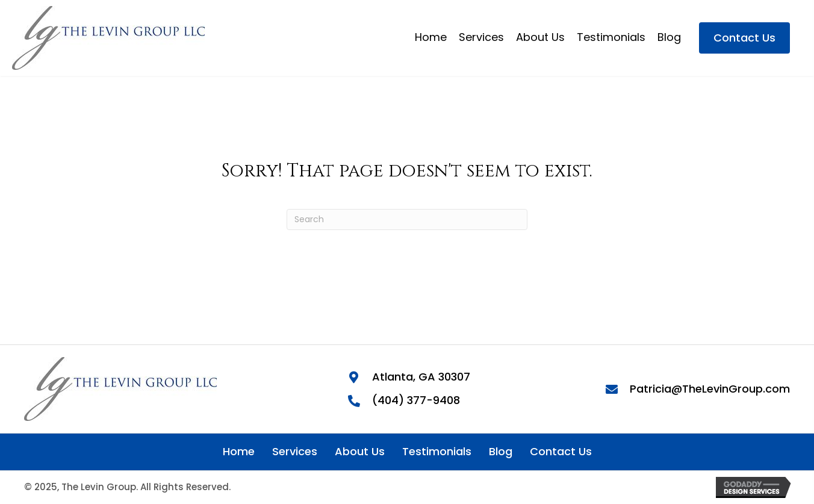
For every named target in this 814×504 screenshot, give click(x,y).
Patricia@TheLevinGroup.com (710, 389)
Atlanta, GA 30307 (421, 377)
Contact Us (561, 452)
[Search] (407, 219)
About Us (360, 452)
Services (295, 452)
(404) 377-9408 (416, 400)
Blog (501, 452)
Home (239, 452)
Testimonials (437, 452)
